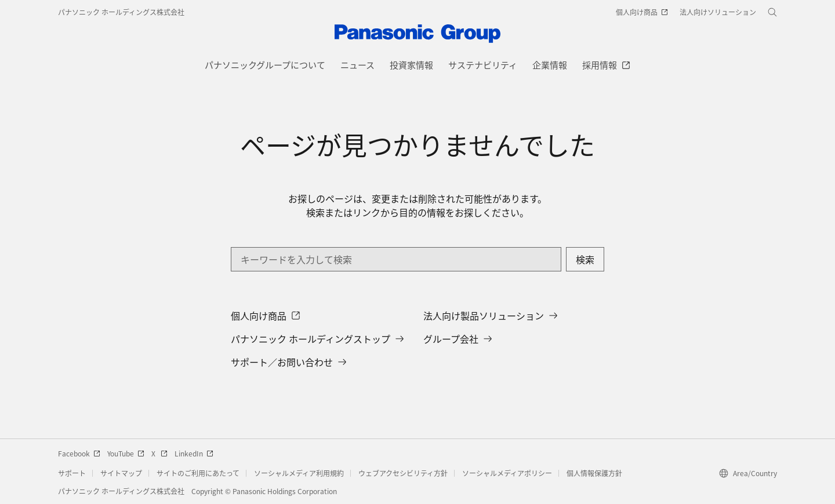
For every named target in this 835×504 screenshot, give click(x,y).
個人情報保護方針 (594, 473)
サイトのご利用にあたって (198, 473)
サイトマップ (121, 473)
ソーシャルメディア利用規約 (299, 473)
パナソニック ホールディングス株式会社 (121, 12)
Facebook (79, 453)
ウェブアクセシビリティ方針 (403, 473)
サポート (72, 473)
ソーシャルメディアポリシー (507, 473)
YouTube (126, 453)
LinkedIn (194, 453)
